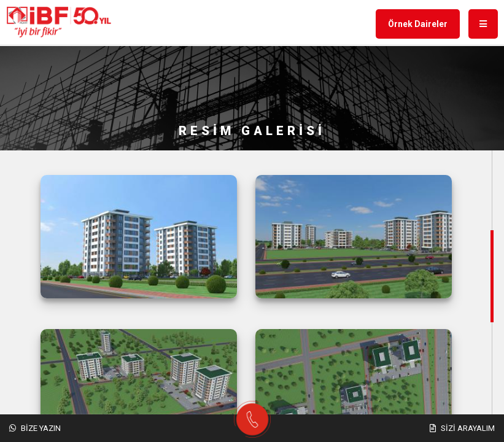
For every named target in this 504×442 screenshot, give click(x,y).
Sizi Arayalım (462, 428)
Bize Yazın (35, 428)
